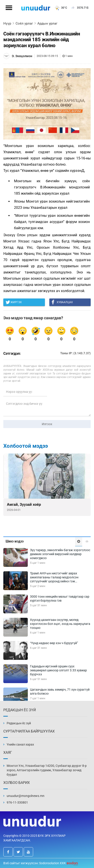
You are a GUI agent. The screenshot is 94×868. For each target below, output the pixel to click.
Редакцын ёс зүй (19, 723)
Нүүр (7, 23)
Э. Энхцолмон (22, 56)
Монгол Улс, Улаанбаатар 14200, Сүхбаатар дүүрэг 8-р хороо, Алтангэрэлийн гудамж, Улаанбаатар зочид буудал (47, 770)
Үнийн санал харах (20, 744)
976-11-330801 (17, 802)
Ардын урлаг (47, 23)
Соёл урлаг (24, 23)
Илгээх (47, 424)
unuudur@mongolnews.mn (26, 796)
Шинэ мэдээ (15, 541)
